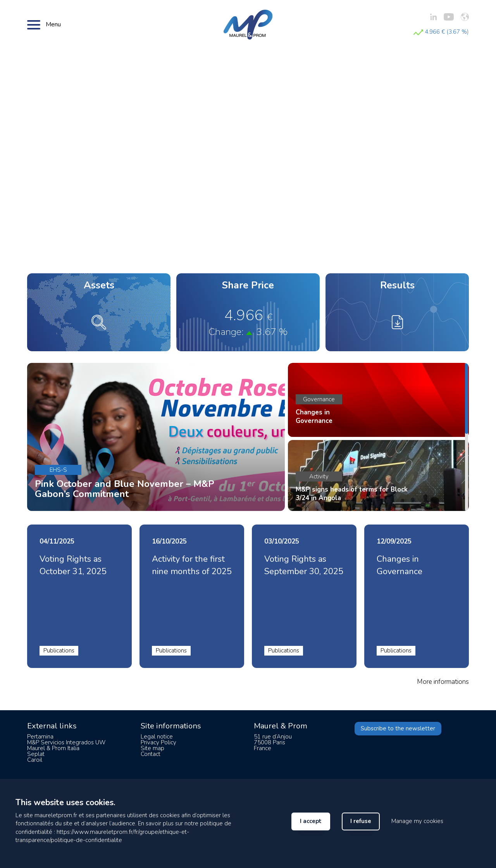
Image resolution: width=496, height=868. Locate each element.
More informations (443, 682)
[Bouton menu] (34, 24)
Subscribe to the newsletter (398, 728)
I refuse (361, 821)
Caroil (35, 760)
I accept (311, 821)
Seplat (36, 754)
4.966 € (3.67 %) (441, 32)
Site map (152, 748)
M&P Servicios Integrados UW (66, 742)
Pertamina (40, 737)
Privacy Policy (158, 742)
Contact (151, 754)
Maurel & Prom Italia (53, 748)
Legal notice (157, 737)
